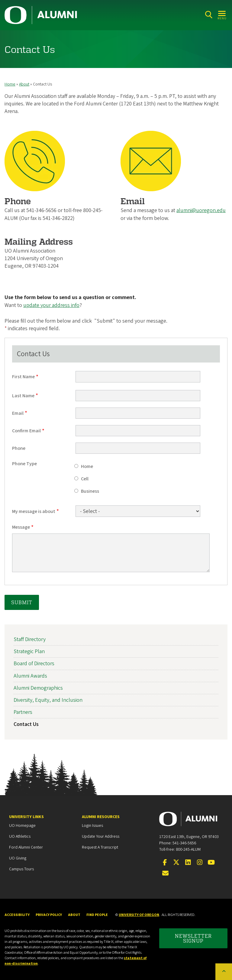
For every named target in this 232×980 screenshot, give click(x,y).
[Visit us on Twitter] (176, 863)
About (24, 84)
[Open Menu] (222, 15)
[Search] (209, 15)
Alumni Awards (30, 676)
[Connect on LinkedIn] (188, 863)
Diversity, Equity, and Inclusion (48, 700)
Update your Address (101, 837)
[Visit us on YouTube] (211, 863)
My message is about (34, 511)
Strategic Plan (29, 651)
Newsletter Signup (193, 938)
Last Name (23, 396)
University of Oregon (139, 915)
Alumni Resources (101, 817)
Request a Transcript (100, 847)
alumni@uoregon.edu (201, 211)
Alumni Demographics (38, 688)
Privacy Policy (49, 915)
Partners (23, 712)
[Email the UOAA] (166, 874)
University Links (26, 817)
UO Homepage (22, 826)
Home (10, 84)
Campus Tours (21, 869)
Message (21, 527)
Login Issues (92, 826)
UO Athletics (20, 837)
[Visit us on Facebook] (165, 863)
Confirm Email (26, 431)
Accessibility (17, 915)
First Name (23, 377)
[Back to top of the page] (224, 972)
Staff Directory (30, 639)
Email (18, 413)
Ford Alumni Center (26, 847)
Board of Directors (34, 664)
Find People (97, 915)
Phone (19, 448)
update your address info (51, 305)
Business (90, 491)
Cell (85, 479)
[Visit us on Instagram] (200, 863)
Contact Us (26, 724)
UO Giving (18, 858)
